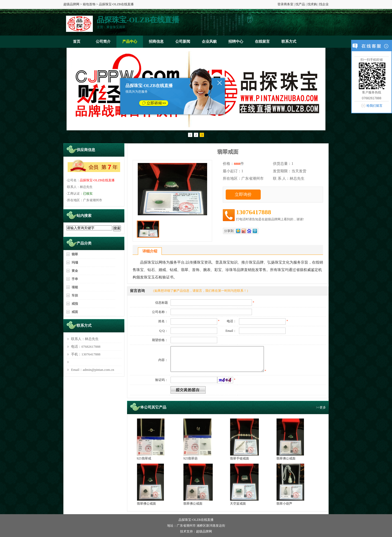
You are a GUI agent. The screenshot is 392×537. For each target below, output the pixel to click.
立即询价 (243, 194)
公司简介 (103, 42)
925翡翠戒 (144, 458)
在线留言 (262, 42)
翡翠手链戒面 (239, 458)
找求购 (312, 4)
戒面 (75, 312)
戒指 (75, 304)
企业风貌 (209, 42)
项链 (75, 287)
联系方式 (289, 42)
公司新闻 (183, 42)
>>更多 (321, 407)
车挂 (75, 295)
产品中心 (130, 42)
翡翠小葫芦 (284, 504)
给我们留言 (374, 106)
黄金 (75, 271)
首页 (77, 42)
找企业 (324, 4)
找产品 (300, 4)
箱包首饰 (89, 4)
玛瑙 (75, 263)
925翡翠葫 (190, 458)
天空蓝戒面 (238, 504)
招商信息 (156, 42)
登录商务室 (285, 4)
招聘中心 (236, 42)
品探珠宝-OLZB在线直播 (97, 180)
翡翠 (75, 254)
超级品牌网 (71, 4)
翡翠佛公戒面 (286, 458)
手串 (75, 279)
